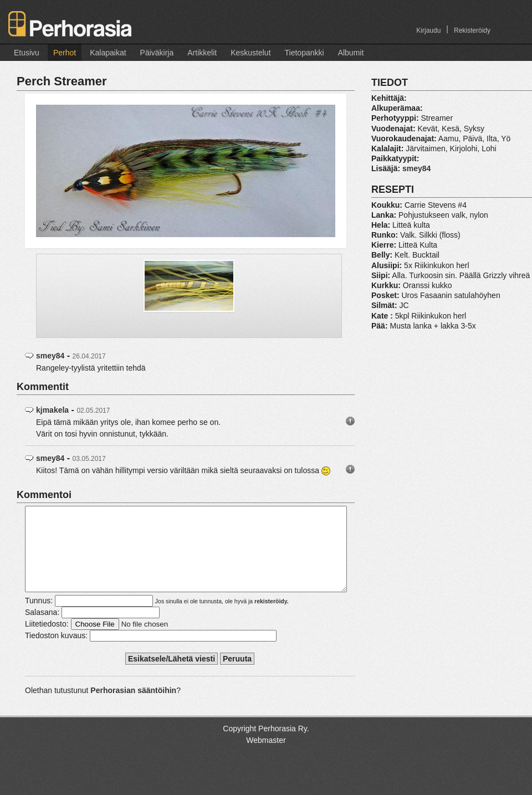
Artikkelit (202, 53)
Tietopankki (305, 53)
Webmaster (266, 757)
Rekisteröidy (472, 30)
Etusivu (27, 53)
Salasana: (42, 629)
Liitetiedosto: (47, 640)
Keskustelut (250, 53)
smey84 (50, 356)
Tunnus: (39, 617)
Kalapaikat (108, 53)
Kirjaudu (428, 30)
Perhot (65, 53)
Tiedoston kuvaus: (56, 652)
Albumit (351, 53)
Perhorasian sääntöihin (133, 707)
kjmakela (52, 410)
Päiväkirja (157, 53)
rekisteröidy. (272, 618)
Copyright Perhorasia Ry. (266, 745)
